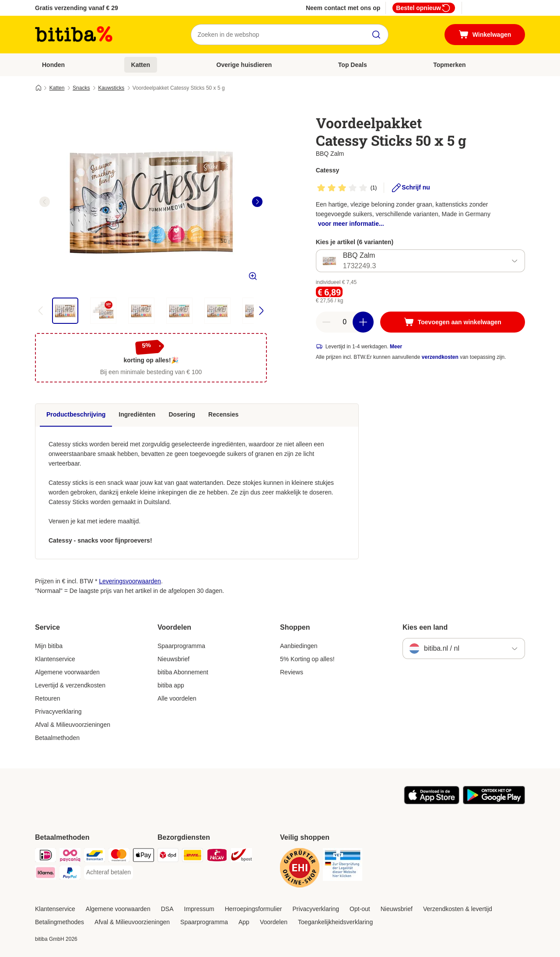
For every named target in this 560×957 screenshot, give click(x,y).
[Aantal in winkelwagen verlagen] (326, 322)
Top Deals (353, 65)
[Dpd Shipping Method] (168, 857)
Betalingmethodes (59, 922)
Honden (53, 65)
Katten (141, 65)
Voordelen (274, 922)
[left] (45, 202)
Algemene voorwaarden (67, 672)
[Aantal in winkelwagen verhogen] (363, 322)
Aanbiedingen (299, 646)
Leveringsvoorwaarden (130, 581)
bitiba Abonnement (183, 672)
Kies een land (425, 627)
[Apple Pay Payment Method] (143, 857)
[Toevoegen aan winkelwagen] (453, 322)
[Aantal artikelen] (345, 322)
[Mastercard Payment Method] (119, 857)
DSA (167, 909)
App (244, 922)
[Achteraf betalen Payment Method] (108, 873)
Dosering (182, 414)
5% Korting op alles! (307, 659)
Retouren (48, 698)
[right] (257, 202)
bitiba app (171, 685)
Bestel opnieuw (424, 8)
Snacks (81, 88)
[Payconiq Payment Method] (70, 857)
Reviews (292, 672)
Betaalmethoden (57, 738)
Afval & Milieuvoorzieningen (73, 725)
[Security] (300, 869)
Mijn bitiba (49, 646)
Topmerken (449, 65)
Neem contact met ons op (343, 8)
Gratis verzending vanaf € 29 (77, 8)
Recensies (223, 414)
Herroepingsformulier (254, 909)
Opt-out (360, 909)
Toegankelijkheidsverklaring (335, 922)
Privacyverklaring (58, 712)
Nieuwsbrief (173, 659)
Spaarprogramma (181, 646)
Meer (396, 347)
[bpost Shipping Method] (241, 857)
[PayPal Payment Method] (70, 874)
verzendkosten (440, 357)
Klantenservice (55, 659)
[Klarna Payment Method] (45, 874)
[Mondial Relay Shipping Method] (217, 857)
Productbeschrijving (76, 414)
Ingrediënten (137, 414)
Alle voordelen (177, 698)
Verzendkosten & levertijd (458, 909)
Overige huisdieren (244, 65)
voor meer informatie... (351, 224)
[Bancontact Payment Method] (94, 857)
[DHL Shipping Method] (192, 857)
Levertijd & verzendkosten (70, 685)
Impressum (199, 909)
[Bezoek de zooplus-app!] (432, 802)
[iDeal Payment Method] (45, 857)
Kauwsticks (111, 88)
